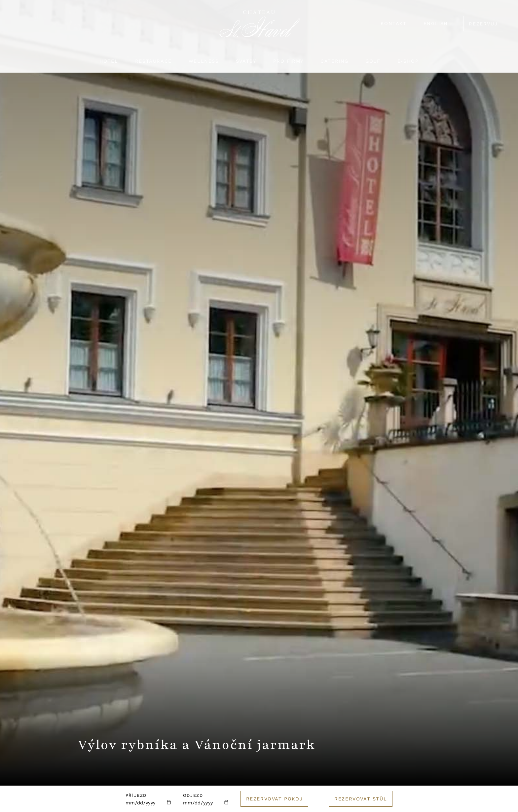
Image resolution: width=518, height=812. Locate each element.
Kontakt (393, 23)
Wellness (204, 61)
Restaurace (153, 61)
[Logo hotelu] (259, 28)
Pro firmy (288, 61)
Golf (373, 61)
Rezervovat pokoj (275, 799)
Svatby (246, 61)
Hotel (109, 61)
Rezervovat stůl (361, 799)
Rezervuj (483, 24)
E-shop (408, 61)
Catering (334, 61)
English (436, 23)
